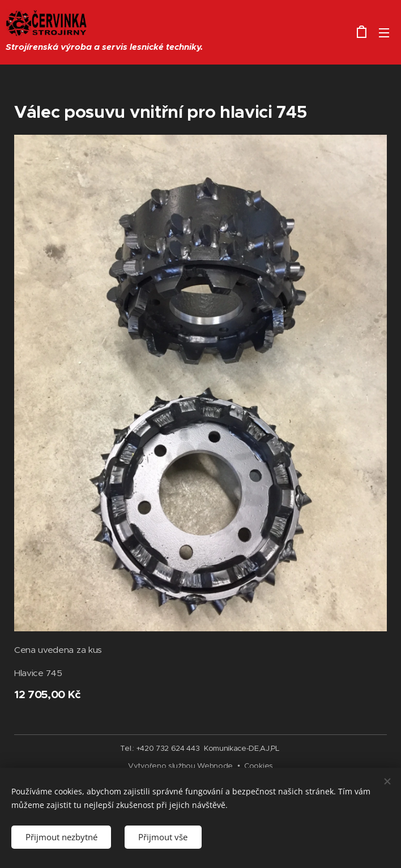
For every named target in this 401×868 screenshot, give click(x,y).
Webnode (215, 766)
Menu (384, 33)
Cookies (259, 766)
